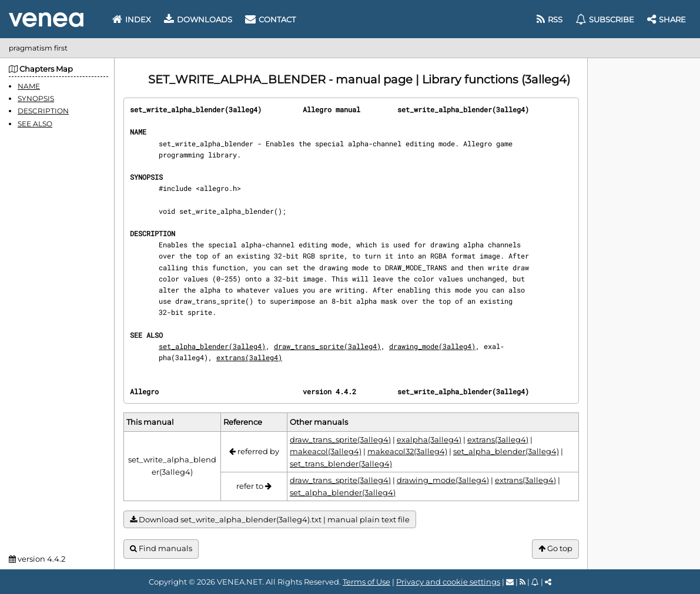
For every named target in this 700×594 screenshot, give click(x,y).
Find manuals (161, 548)
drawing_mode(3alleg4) (432, 346)
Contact (270, 19)
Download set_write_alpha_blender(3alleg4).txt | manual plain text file (270, 520)
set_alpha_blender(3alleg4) (212, 346)
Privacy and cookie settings (448, 582)
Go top (555, 548)
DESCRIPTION (43, 111)
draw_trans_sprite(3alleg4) (327, 346)
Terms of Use (366, 582)
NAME (29, 86)
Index (132, 19)
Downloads (198, 19)
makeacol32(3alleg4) (407, 451)
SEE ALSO (35, 124)
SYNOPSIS (36, 98)
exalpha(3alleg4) (429, 439)
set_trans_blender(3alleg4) (341, 464)
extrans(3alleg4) (249, 357)
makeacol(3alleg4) (326, 451)
